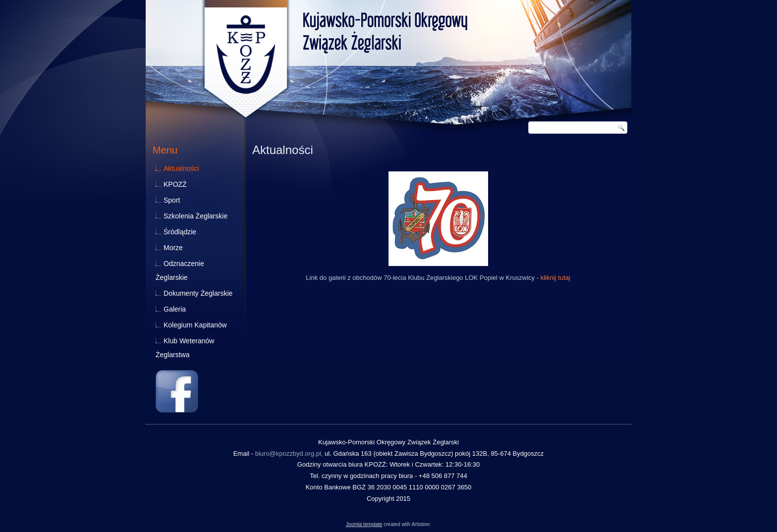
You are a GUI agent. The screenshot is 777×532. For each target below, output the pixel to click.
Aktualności (181, 168)
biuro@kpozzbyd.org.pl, (289, 453)
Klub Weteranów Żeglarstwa (185, 348)
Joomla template (364, 524)
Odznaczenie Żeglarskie (180, 270)
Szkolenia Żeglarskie (195, 216)
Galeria (175, 309)
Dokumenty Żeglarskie (198, 293)
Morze (173, 248)
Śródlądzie (180, 232)
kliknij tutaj (555, 278)
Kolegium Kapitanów (195, 325)
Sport (172, 200)
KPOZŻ (175, 184)
